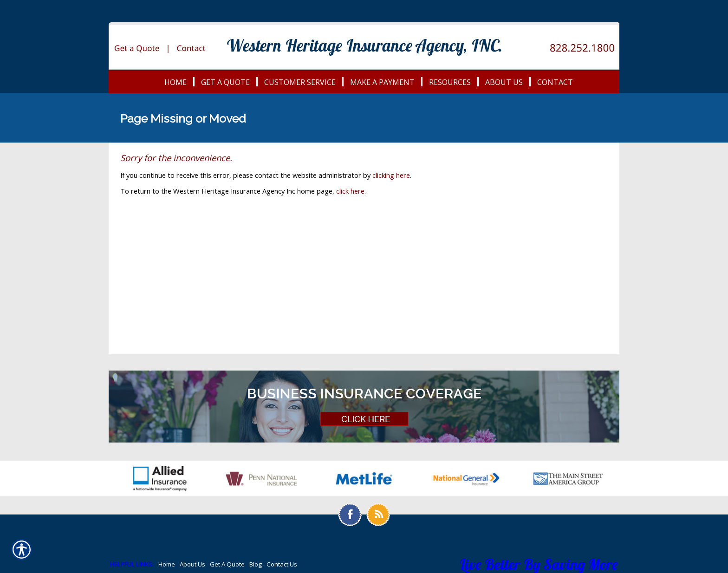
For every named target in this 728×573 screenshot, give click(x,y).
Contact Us (282, 564)
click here (350, 191)
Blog (256, 564)
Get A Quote (227, 564)
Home (167, 564)
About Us (192, 564)
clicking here (391, 175)
